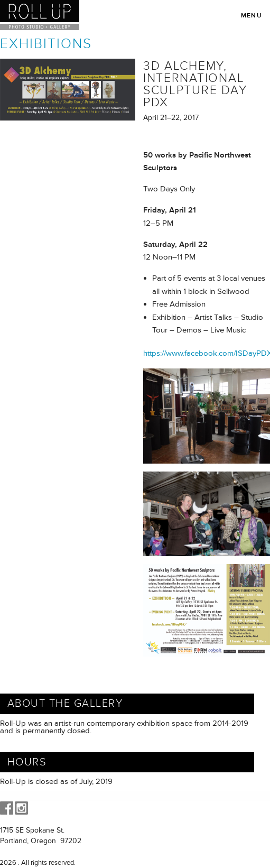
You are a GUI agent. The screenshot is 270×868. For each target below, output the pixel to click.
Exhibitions (46, 44)
